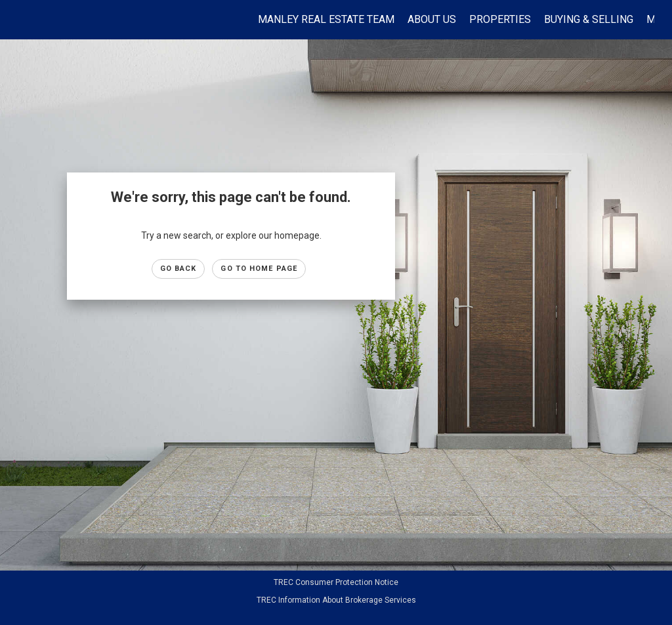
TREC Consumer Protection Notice (336, 582)
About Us (432, 19)
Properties (500, 19)
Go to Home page (259, 269)
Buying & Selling (589, 19)
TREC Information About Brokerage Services (336, 600)
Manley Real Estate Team (326, 19)
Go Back (178, 269)
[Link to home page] (25, 20)
